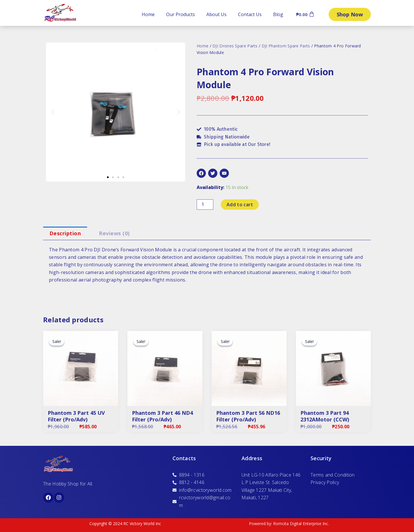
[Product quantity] (205, 205)
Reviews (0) (114, 233)
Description (65, 233)
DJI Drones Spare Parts (235, 46)
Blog (278, 14)
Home (148, 14)
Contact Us (250, 14)
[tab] (65, 233)
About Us (216, 14)
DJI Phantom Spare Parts (286, 46)
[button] (52, 112)
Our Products (181, 14)
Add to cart (240, 205)
